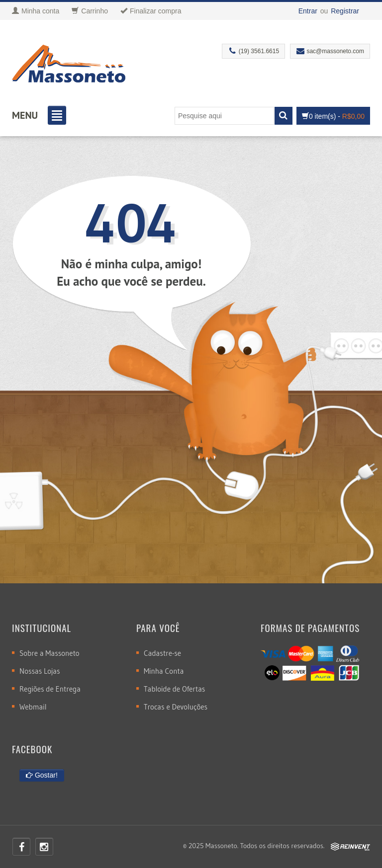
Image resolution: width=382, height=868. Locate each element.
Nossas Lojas (40, 671)
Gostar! (42, 775)
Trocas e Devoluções (176, 707)
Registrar (345, 11)
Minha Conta (164, 671)
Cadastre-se (162, 653)
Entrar (308, 11)
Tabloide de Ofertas (174, 689)
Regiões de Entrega (50, 689)
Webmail (33, 707)
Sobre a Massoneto (49, 653)
